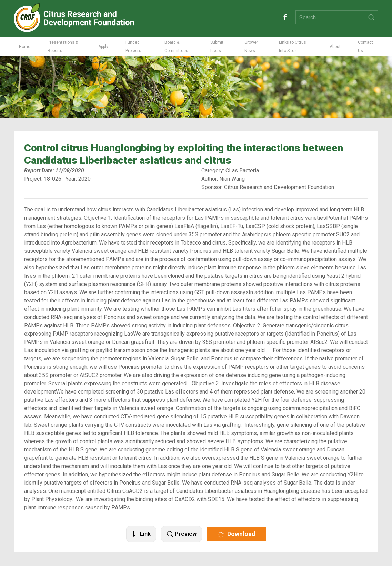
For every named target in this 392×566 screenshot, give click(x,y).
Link (141, 534)
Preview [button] (182, 534)
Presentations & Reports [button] (63, 47)
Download (237, 534)
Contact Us (365, 47)
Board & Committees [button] (176, 47)
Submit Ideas (217, 47)
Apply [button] (103, 47)
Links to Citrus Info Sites (293, 47)
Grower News (251, 47)
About (335, 47)
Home (25, 47)
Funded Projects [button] (133, 47)
